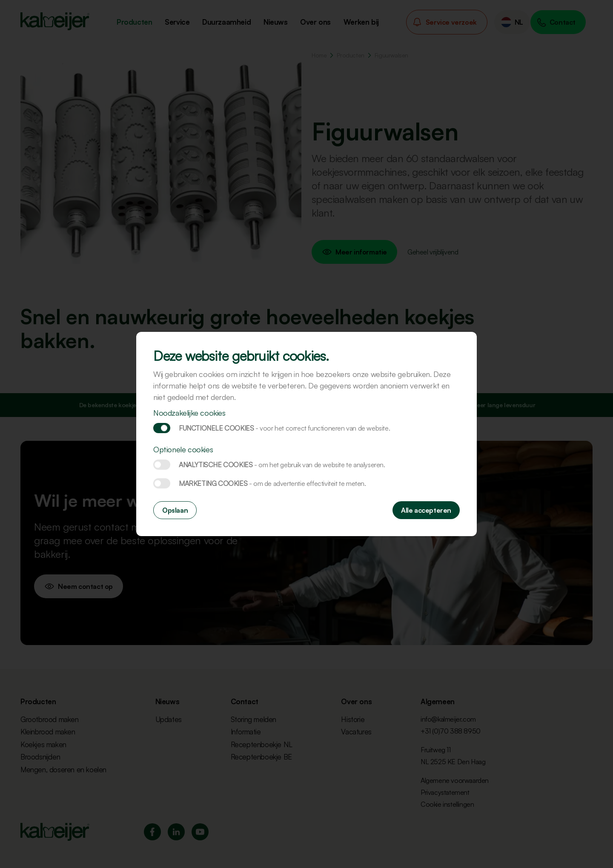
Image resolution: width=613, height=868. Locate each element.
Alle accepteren (426, 510)
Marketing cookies (162, 483)
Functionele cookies (162, 428)
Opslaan (175, 510)
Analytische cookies (162, 465)
